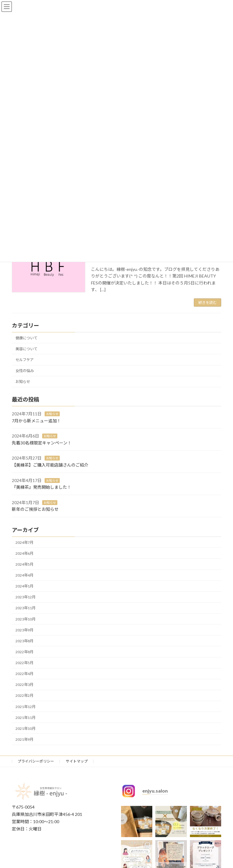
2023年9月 (24, 630)
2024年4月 (24, 575)
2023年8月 (24, 641)
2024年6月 (24, 553)
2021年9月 (24, 739)
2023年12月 (25, 597)
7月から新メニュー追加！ (36, 421)
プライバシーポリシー (36, 761)
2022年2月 (24, 696)
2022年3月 (24, 685)
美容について (26, 349)
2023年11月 (25, 608)
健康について (26, 338)
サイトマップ (77, 761)
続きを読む (208, 303)
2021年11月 (25, 718)
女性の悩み (25, 371)
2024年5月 (24, 564)
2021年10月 (25, 728)
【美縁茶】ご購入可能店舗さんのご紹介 (50, 465)
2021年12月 (25, 707)
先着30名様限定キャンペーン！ (42, 443)
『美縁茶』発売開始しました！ (42, 487)
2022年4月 (24, 674)
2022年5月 (24, 663)
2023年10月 (25, 619)
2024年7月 (24, 542)
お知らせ (23, 382)
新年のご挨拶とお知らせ (35, 509)
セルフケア (25, 360)
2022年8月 (24, 652)
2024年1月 (24, 586)
